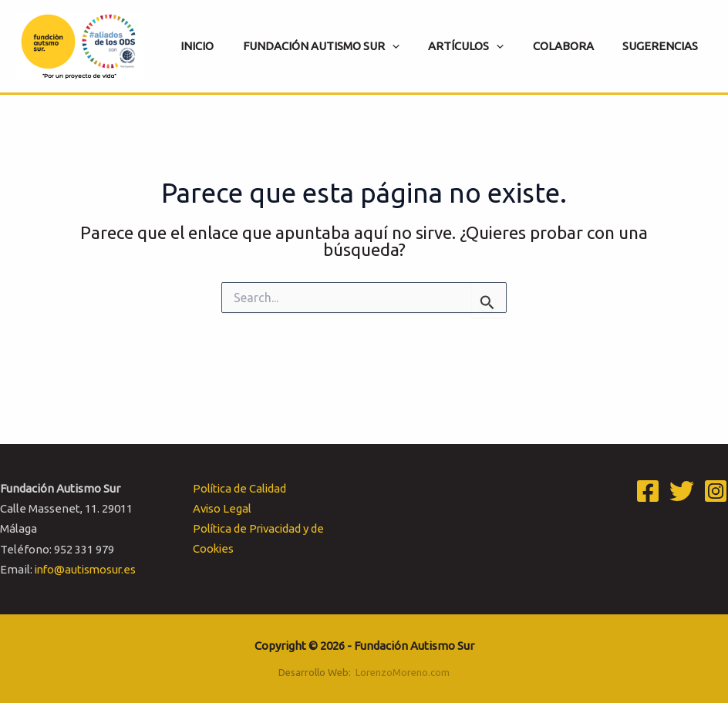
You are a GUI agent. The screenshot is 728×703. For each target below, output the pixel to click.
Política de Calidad (240, 488)
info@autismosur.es (88, 569)
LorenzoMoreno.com (403, 672)
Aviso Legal (222, 508)
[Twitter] (682, 491)
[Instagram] (716, 491)
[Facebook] (648, 491)
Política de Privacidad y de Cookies (260, 538)
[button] (341, 46)
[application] (412, 46)
